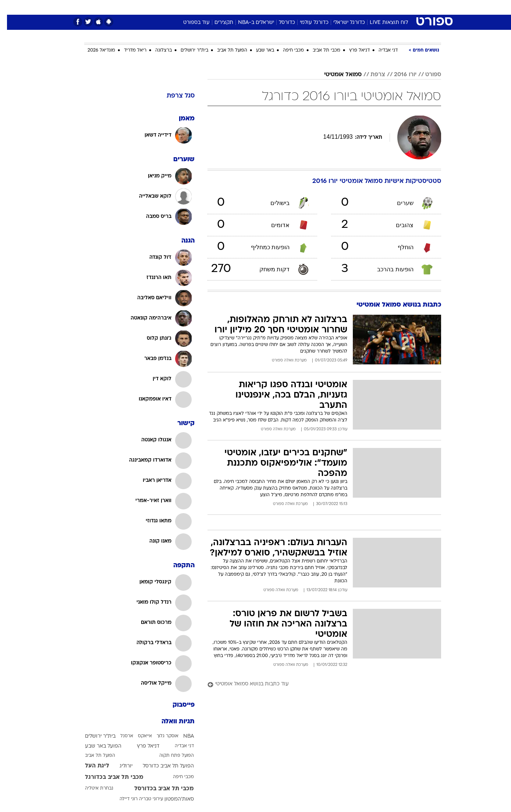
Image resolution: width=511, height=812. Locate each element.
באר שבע (258, 50)
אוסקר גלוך (161, 736)
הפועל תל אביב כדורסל (161, 766)
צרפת (371, 75)
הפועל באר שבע (96, 746)
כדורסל (280, 23)
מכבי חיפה (286, 50)
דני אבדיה (381, 50)
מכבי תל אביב (320, 50)
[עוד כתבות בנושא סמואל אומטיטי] (317, 684)
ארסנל (120, 736)
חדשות (386, 7)
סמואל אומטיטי (336, 75)
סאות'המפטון (172, 799)
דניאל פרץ (352, 50)
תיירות (226, 7)
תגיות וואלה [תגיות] (171, 722)
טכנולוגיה (199, 7)
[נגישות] (10, 8)
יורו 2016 (398, 75)
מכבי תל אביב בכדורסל (157, 789)
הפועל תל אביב (225, 50)
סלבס (314, 7)
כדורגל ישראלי (342, 23)
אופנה (172, 7)
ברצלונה (157, 50)
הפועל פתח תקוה (170, 756)
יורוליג (119, 766)
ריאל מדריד (128, 50)
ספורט (361, 7)
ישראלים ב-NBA (249, 23)
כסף (293, 7)
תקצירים (217, 23)
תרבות (337, 7)
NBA (182, 736)
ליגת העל (90, 766)
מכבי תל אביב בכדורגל (107, 777)
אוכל (274, 7)
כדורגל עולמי (307, 23)
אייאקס (138, 736)
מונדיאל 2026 (94, 50)
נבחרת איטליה (92, 788)
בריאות (251, 7)
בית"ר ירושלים (187, 50)
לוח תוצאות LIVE (382, 23)
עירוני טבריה (144, 799)
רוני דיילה (122, 799)
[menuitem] (382, 7)
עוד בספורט (189, 23)
